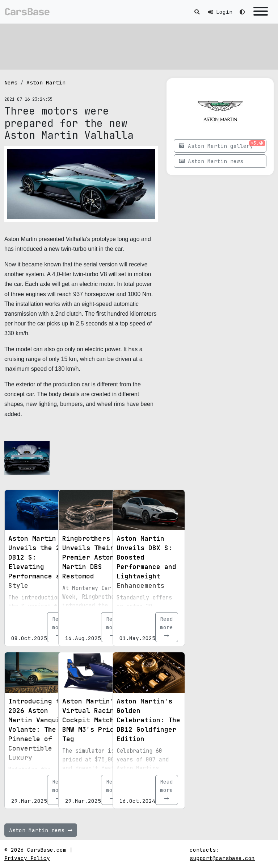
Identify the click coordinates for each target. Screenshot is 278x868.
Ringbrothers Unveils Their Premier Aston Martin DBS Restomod (88, 557)
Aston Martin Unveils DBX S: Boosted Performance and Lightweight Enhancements (146, 562)
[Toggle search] (197, 12)
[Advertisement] (139, 45)
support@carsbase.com (222, 858)
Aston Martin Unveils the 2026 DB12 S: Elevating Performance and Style (40, 562)
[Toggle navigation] (261, 12)
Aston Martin (46, 82)
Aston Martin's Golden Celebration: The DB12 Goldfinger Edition (148, 720)
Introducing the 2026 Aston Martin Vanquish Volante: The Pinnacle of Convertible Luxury (38, 729)
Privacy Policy (27, 858)
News (11, 82)
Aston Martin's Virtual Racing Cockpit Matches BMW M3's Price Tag (92, 720)
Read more (167, 627)
